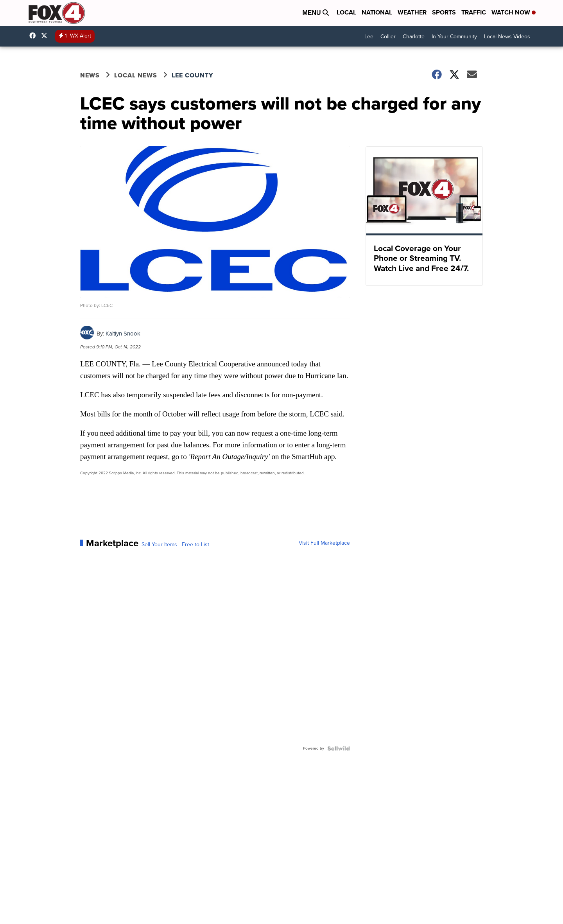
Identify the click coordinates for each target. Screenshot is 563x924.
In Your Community (454, 37)
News (90, 75)
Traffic (474, 12)
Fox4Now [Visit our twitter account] (46, 36)
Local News (136, 75)
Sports (444, 12)
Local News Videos (507, 37)
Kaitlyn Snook (123, 334)
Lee (369, 37)
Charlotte (414, 37)
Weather (412, 12)
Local (346, 12)
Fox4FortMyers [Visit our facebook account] (34, 36)
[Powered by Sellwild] (339, 748)
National (377, 12)
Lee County (192, 75)
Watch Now (514, 12)
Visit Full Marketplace (324, 543)
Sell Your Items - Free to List (175, 545)
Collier (388, 37)
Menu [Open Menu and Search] (316, 13)
